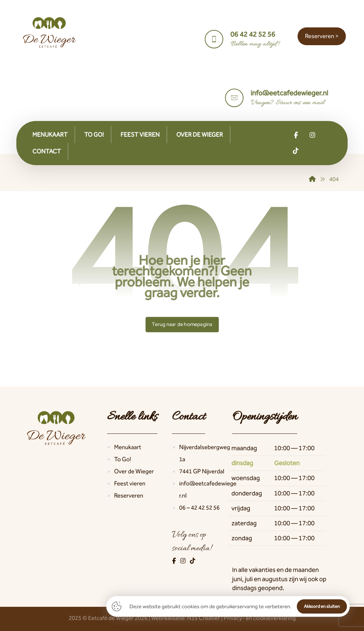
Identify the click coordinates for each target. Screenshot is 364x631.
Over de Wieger (134, 471)
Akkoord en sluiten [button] (322, 606)
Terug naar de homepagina (182, 324)
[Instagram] (183, 561)
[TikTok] (192, 561)
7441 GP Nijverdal (202, 471)
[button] (296, 135)
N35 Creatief (204, 618)
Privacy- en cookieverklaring (260, 618)
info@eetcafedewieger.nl (208, 489)
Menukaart (128, 447)
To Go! (123, 459)
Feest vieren (130, 483)
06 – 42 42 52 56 (199, 508)
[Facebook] (175, 561)
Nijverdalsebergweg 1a (205, 453)
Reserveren (129, 495)
